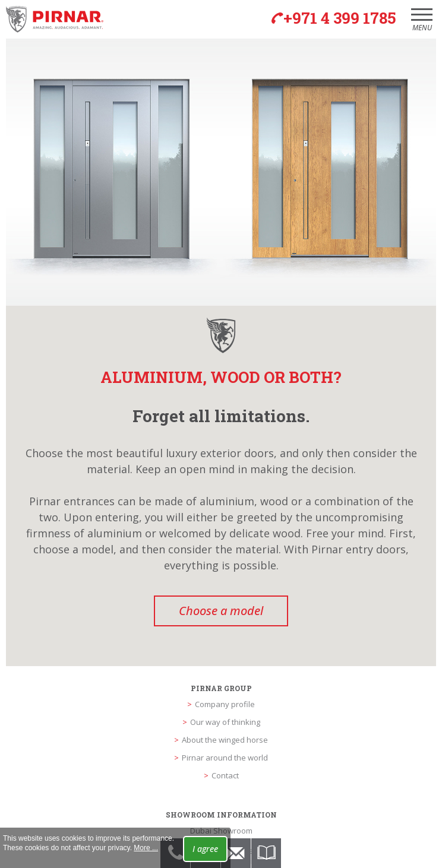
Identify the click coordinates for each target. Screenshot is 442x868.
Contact (225, 775)
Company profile (225, 704)
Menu (422, 23)
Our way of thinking (225, 722)
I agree (205, 849)
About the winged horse (225, 740)
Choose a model (221, 611)
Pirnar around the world (225, 758)
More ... (146, 848)
